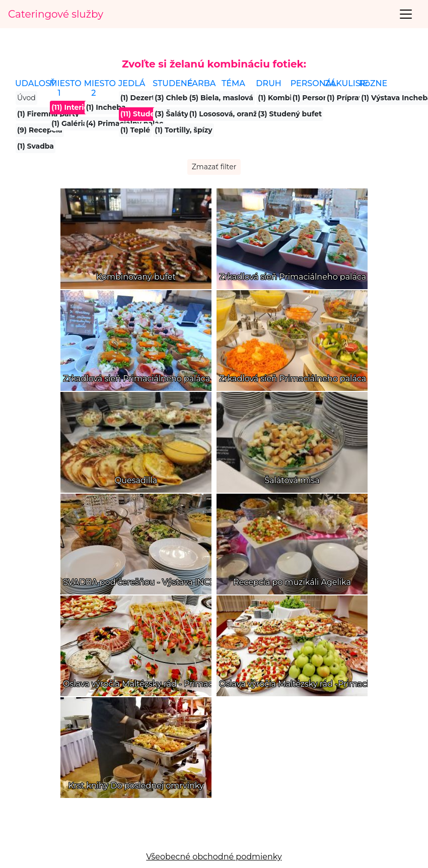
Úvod (26, 98)
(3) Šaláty (171, 114)
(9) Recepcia (40, 130)
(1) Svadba (35, 146)
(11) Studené (142, 114)
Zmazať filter (214, 167)
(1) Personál (314, 98)
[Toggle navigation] (406, 14)
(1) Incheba (106, 107)
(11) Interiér (71, 107)
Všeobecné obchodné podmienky (214, 857)
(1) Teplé (135, 130)
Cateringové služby (56, 14)
